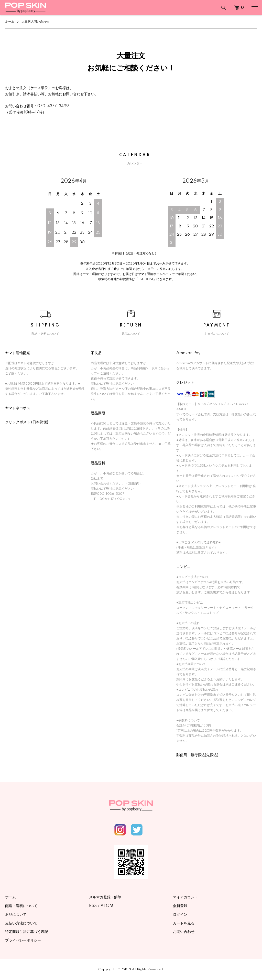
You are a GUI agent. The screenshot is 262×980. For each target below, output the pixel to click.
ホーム (10, 22)
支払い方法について (21, 923)
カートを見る (184, 923)
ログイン (180, 915)
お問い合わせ (184, 932)
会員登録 (180, 906)
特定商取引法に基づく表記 (27, 932)
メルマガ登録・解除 (105, 897)
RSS (93, 906)
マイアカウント (185, 897)
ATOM (107, 906)
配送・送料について (21, 906)
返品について (16, 915)
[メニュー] (254, 8)
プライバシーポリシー (23, 941)
